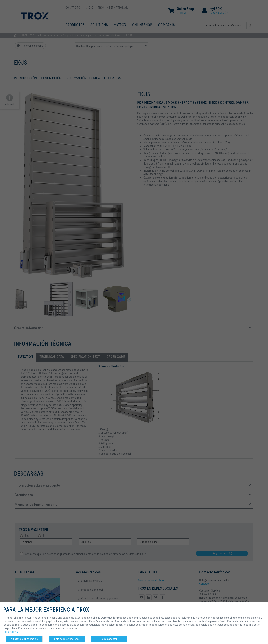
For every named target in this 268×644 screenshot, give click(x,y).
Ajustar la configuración (24, 639)
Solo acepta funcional (67, 639)
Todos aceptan (109, 639)
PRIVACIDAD (11, 632)
